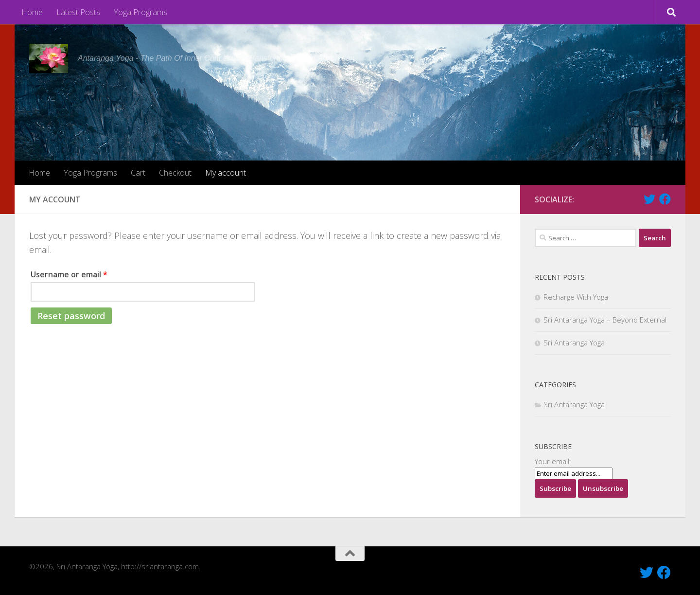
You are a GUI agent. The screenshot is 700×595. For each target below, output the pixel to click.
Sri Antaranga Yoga (574, 343)
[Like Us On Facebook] (665, 199)
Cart (138, 173)
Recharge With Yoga (576, 297)
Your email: (553, 461)
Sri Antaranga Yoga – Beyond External (605, 320)
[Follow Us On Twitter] (649, 199)
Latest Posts (78, 12)
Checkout (175, 173)
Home (32, 12)
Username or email (69, 274)
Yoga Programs (140, 12)
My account (226, 173)
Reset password (71, 316)
